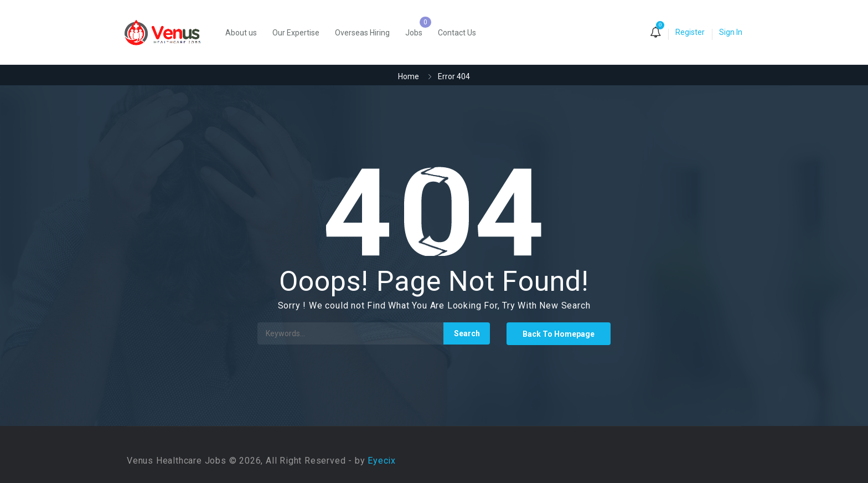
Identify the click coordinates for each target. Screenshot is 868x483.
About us (241, 33)
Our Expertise (296, 33)
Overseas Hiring (362, 33)
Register (690, 32)
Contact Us (457, 33)
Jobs (414, 33)
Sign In (731, 32)
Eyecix (382, 461)
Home (409, 76)
